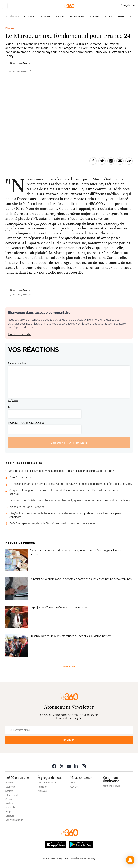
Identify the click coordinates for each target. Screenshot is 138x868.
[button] (130, 860)
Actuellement (12, 16)
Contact (74, 787)
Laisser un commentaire (69, 442)
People (9, 812)
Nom (12, 407)
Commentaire (19, 363)
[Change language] (127, 6)
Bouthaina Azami (20, 63)
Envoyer (69, 740)
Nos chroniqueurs (14, 820)
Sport (121, 17)
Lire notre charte (19, 334)
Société (60, 17)
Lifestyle (10, 816)
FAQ (73, 783)
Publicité (42, 787)
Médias (109, 17)
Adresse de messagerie (26, 423)
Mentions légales (111, 786)
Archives (42, 791)
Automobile (11, 808)
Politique (29, 17)
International (77, 17)
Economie (45, 17)
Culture (95, 17)
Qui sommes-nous (47, 783)
